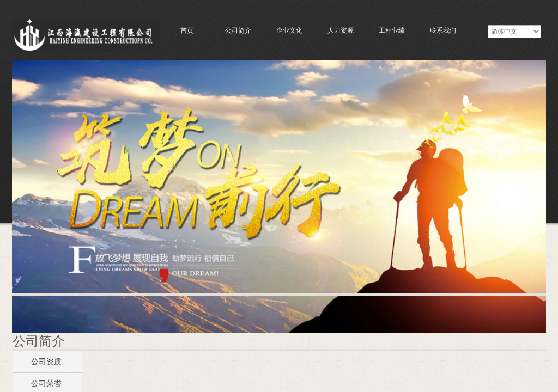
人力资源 (341, 30)
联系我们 (443, 30)
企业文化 (289, 30)
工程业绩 (392, 30)
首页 (187, 30)
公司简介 (238, 30)
